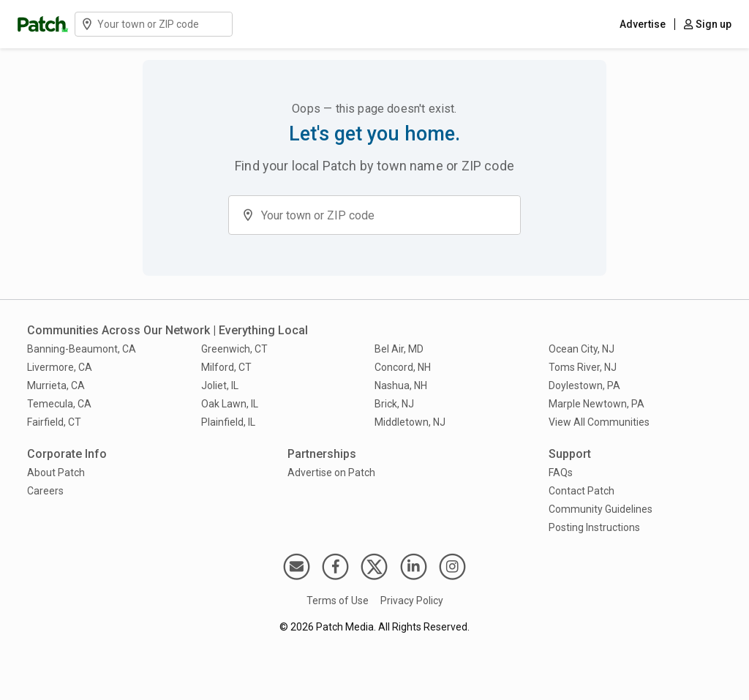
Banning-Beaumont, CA (82, 349)
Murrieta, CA (56, 385)
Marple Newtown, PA (596, 404)
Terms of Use (338, 601)
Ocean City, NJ (581, 349)
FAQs (561, 473)
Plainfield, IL (228, 422)
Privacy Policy (412, 601)
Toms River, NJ (583, 367)
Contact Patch (581, 491)
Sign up (708, 24)
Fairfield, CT (54, 422)
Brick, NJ (394, 404)
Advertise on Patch (331, 473)
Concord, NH (403, 367)
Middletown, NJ (410, 422)
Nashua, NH (401, 385)
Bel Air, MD (399, 349)
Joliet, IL (220, 385)
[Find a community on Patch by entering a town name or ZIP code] (164, 24)
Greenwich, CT (234, 349)
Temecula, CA (59, 404)
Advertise (643, 24)
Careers (45, 491)
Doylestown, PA (584, 385)
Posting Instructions (594, 527)
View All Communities (599, 422)
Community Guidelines (601, 509)
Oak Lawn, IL (230, 404)
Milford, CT (226, 367)
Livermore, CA (60, 367)
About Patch (56, 473)
